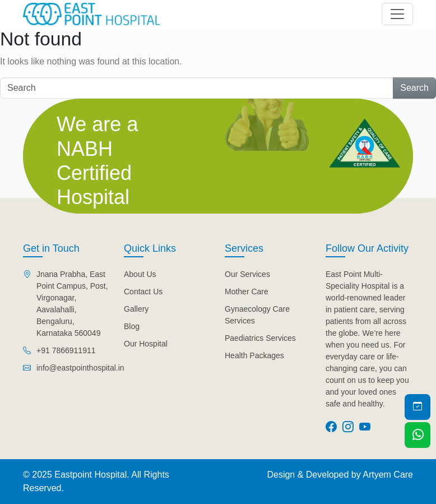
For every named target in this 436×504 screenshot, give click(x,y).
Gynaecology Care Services (257, 315)
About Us (140, 274)
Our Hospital (146, 344)
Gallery (136, 309)
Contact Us (143, 292)
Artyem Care (388, 475)
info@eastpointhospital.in (80, 368)
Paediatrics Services (260, 338)
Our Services (247, 274)
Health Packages (254, 355)
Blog (132, 326)
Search (414, 88)
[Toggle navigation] (397, 14)
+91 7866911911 (66, 350)
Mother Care (247, 292)
